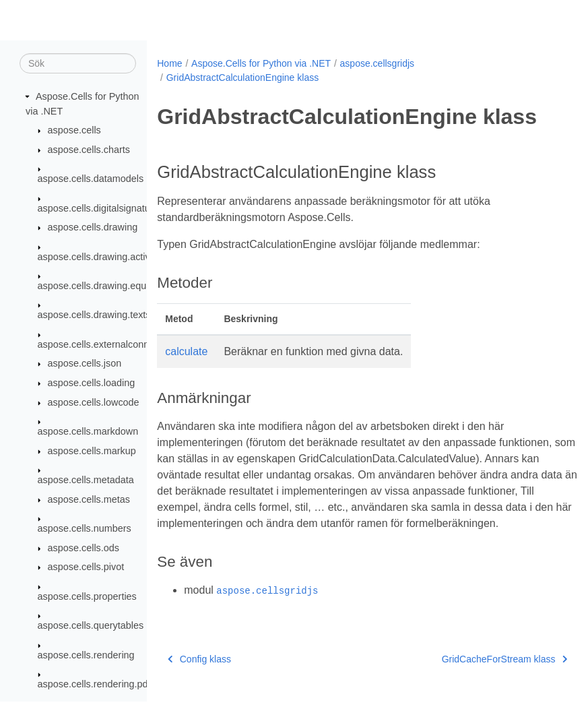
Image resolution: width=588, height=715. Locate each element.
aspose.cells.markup (92, 452)
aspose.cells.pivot (86, 567)
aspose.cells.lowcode (94, 403)
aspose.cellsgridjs (378, 63)
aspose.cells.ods (84, 549)
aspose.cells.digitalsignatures (101, 208)
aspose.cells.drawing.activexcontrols (116, 257)
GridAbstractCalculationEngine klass (242, 77)
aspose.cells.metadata (86, 480)
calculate (186, 351)
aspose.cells (74, 131)
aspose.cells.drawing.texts (94, 315)
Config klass (199, 675)
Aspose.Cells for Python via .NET (261, 63)
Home (169, 63)
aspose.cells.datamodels (91, 179)
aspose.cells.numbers (85, 529)
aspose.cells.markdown (88, 432)
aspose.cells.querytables (91, 626)
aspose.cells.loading (92, 383)
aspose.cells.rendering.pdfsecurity (111, 685)
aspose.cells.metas (89, 500)
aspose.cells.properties (87, 597)
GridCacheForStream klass (475, 675)
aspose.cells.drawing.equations (105, 286)
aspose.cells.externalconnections (109, 345)
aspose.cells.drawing (93, 228)
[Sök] (78, 64)
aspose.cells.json (85, 364)
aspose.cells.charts (89, 150)
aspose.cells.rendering (86, 655)
